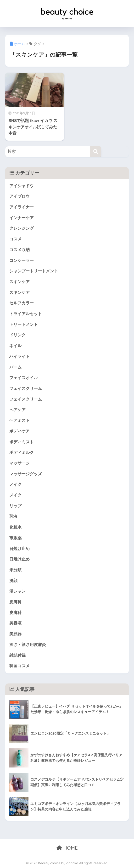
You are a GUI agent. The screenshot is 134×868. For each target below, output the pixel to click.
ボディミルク (22, 453)
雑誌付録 (17, 655)
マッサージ (20, 463)
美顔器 (15, 634)
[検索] (96, 152)
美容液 (15, 623)
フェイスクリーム (26, 389)
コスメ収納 (20, 250)
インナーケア (22, 218)
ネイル (15, 346)
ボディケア (20, 431)
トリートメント (24, 325)
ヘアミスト (20, 421)
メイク (15, 484)
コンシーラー (22, 261)
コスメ (15, 239)
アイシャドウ (22, 186)
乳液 (13, 516)
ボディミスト (22, 442)
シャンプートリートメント (34, 271)
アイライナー (22, 207)
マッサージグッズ (26, 474)
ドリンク (17, 335)
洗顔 (13, 581)
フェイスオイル (24, 378)
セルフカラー (22, 303)
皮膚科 (15, 602)
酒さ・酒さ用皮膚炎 (28, 645)
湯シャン (17, 591)
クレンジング (22, 228)
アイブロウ (20, 196)
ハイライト (20, 357)
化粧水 (15, 527)
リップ (15, 506)
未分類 (15, 570)
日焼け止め (20, 549)
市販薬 (15, 538)
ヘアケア (17, 410)
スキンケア (20, 282)
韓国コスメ (20, 666)
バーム (15, 367)
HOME (67, 848)
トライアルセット (26, 314)
